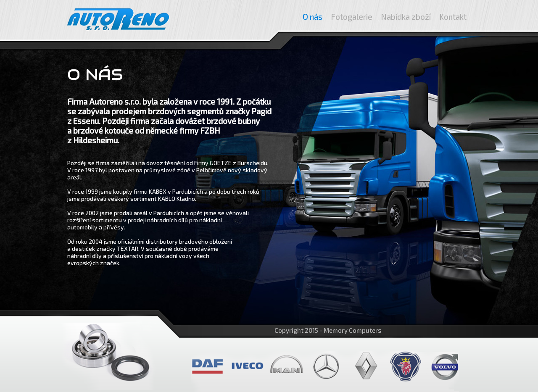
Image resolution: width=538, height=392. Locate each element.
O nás (313, 17)
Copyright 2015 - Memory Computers (328, 330)
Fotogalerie (352, 17)
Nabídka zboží (406, 17)
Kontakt (453, 17)
